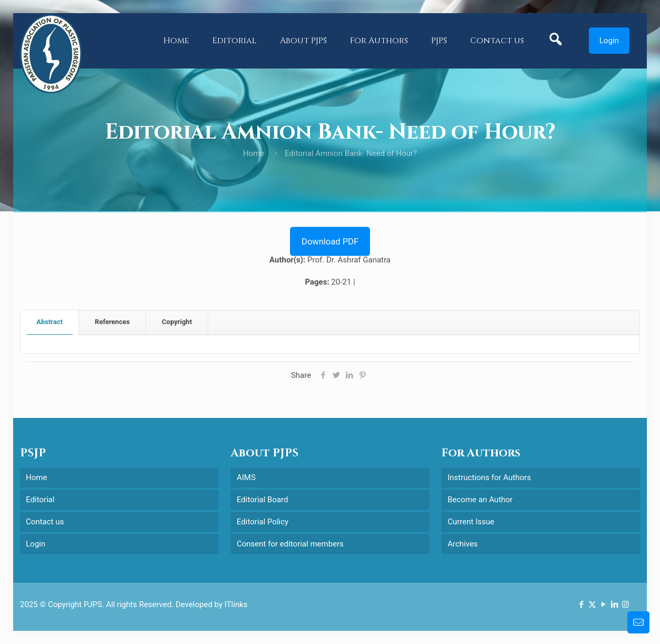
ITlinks (236, 604)
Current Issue (471, 522)
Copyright (177, 322)
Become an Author (480, 500)
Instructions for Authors (489, 477)
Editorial (40, 500)
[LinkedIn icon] (614, 604)
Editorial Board (263, 500)
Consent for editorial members (290, 544)
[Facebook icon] (581, 604)
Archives (463, 544)
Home (254, 153)
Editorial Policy (263, 522)
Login (609, 41)
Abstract (50, 322)
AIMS (246, 477)
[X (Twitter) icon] (592, 604)
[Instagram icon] (625, 604)
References (112, 322)
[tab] (50, 322)
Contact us (45, 522)
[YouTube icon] (603, 604)
